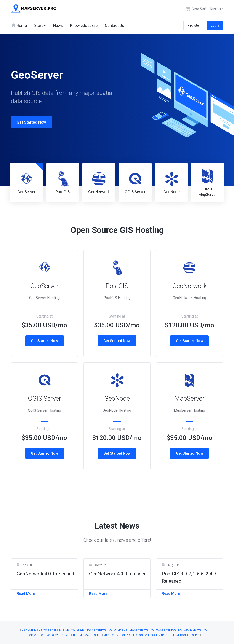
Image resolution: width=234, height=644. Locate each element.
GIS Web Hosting (40, 635)
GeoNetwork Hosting (185, 635)
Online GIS (121, 630)
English (217, 8)
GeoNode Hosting (195, 630)
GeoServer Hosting (142, 630)
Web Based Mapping (157, 635)
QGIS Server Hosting (169, 630)
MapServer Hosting (100, 630)
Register (194, 25)
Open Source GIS (132, 635)
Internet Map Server (72, 630)
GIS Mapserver (48, 630)
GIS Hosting (29, 630)
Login (215, 25)
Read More (26, 594)
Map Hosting (112, 635)
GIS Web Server (61, 635)
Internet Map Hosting (87, 635)
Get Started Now (27, 122)
